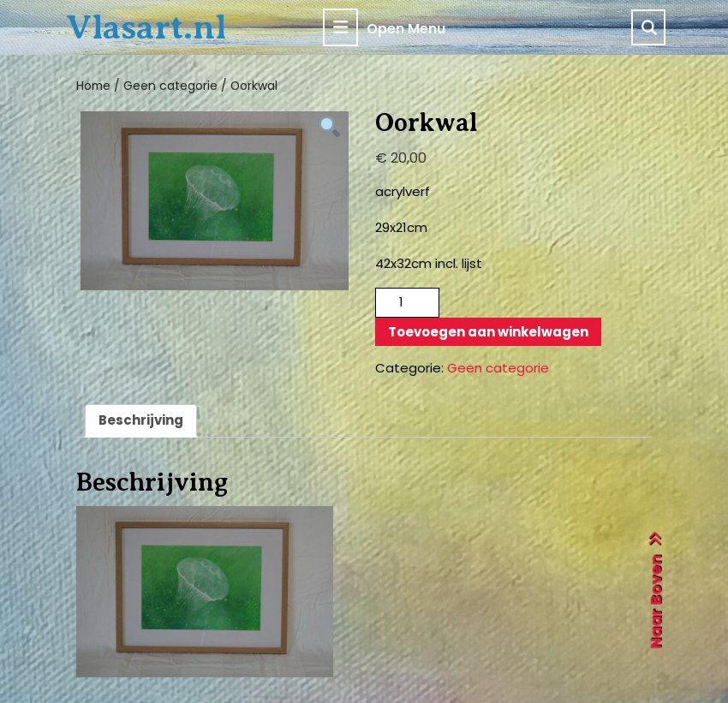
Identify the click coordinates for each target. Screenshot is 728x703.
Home (93, 86)
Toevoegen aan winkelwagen (488, 332)
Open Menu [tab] (384, 27)
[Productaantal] (407, 303)
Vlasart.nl (146, 27)
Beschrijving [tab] (141, 420)
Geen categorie (170, 86)
